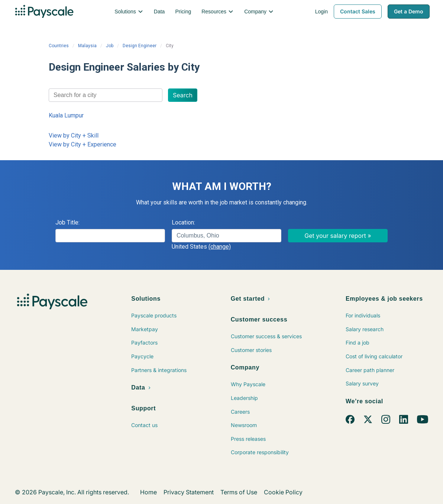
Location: (183, 222)
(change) (220, 247)
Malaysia (87, 46)
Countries (59, 46)
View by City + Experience (83, 144)
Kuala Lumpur (66, 115)
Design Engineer (140, 46)
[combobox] (106, 95)
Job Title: (67, 222)
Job (110, 46)
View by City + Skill (74, 135)
